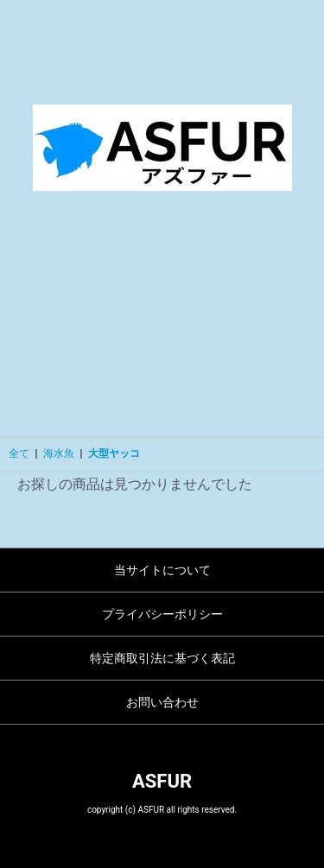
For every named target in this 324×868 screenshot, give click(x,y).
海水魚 (59, 453)
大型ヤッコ (114, 453)
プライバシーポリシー (162, 614)
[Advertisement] (162, 327)
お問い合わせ (162, 702)
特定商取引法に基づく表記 (162, 658)
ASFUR (162, 781)
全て (19, 453)
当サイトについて (162, 570)
